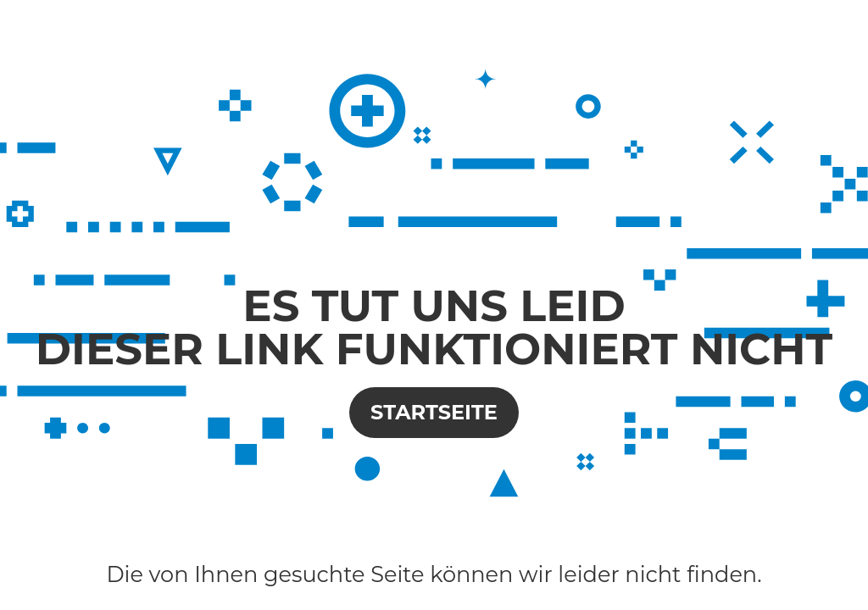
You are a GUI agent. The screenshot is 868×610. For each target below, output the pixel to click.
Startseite (434, 412)
